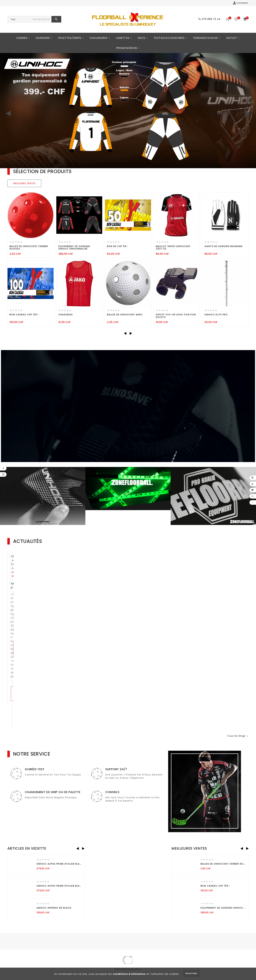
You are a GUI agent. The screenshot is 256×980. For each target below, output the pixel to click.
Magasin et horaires (123, 944)
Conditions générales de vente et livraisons (126, 931)
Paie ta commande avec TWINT (114, 642)
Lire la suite (24, 640)
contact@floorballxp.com (27, 945)
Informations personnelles (86, 929)
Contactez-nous (121, 949)
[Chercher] (41, 19)
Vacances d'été (22, 616)
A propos (116, 938)
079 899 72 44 (20, 950)
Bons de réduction (81, 951)
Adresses (75, 946)
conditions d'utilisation (129, 974)
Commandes (77, 935)
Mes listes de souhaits (83, 956)
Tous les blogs (238, 671)
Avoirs (73, 940)
